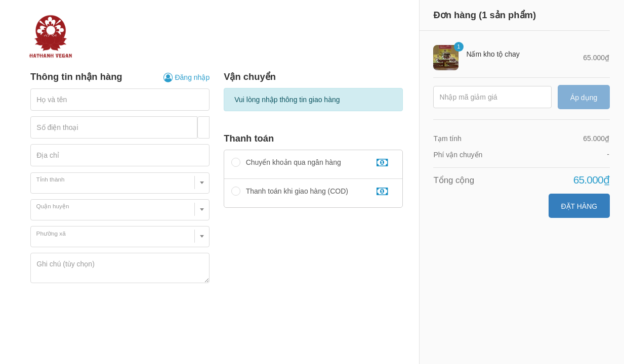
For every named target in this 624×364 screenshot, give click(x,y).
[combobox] (120, 183)
